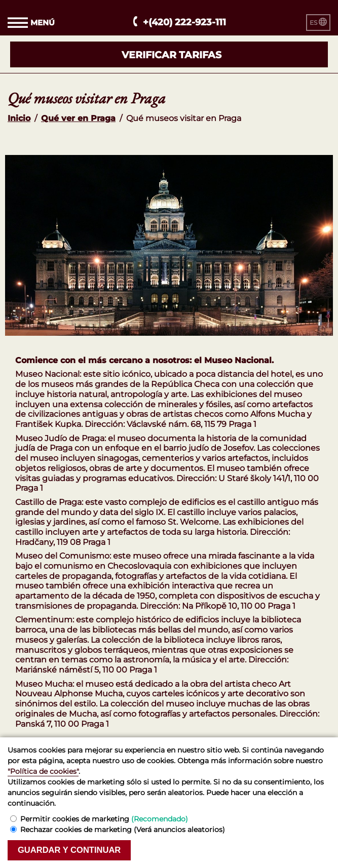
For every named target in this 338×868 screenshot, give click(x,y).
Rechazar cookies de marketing (123, 830)
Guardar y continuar (69, 850)
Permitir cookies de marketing (104, 819)
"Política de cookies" (43, 771)
